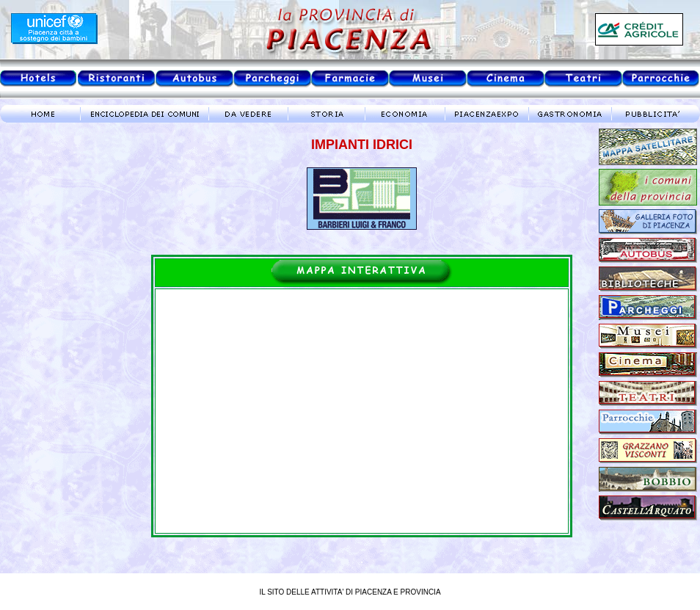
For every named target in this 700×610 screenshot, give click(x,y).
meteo (62, 260)
